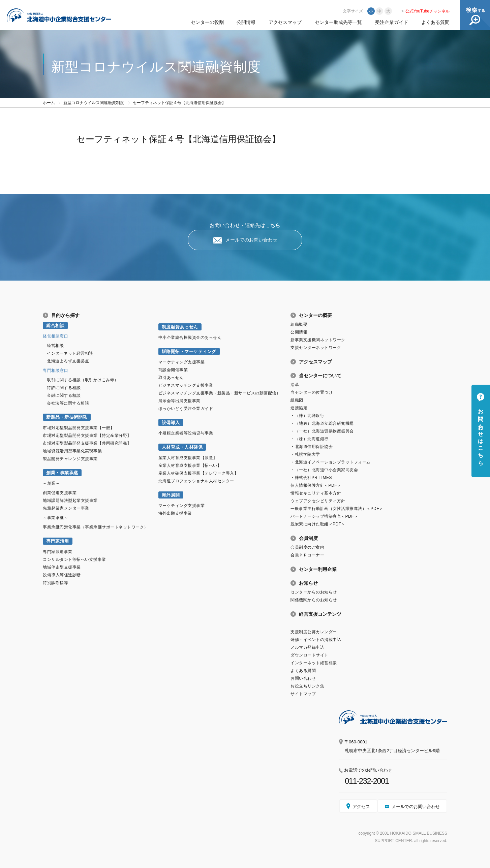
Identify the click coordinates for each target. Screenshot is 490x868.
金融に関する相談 (64, 395)
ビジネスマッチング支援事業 (186, 385)
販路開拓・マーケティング (189, 351)
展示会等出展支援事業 (179, 401)
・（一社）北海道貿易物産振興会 (322, 431)
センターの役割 (207, 22)
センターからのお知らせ (314, 592)
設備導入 (171, 423)
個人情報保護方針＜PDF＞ (316, 485)
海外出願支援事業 (175, 513)
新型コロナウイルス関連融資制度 (94, 103)
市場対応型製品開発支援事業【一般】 (79, 428)
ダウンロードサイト (310, 655)
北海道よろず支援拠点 (68, 361)
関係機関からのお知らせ (314, 600)
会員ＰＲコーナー (307, 555)
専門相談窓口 (55, 371)
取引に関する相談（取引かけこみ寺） (83, 380)
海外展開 (171, 495)
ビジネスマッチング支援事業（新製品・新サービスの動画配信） (220, 393)
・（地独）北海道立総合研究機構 (322, 423)
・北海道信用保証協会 (312, 447)
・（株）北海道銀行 (310, 439)
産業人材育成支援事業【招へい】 (190, 465)
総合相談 (55, 326)
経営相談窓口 (55, 336)
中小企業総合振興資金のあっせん (190, 337)
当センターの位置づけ (312, 392)
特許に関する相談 (64, 388)
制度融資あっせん (180, 327)
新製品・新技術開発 (67, 417)
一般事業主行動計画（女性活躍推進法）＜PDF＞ (337, 509)
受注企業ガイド (392, 22)
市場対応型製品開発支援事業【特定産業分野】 (87, 436)
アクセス (361, 807)
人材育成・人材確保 (182, 447)
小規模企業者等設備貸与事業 (186, 433)
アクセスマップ (285, 22)
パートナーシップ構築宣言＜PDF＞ (324, 516)
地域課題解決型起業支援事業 (70, 501)
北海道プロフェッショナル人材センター (196, 481)
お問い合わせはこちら (481, 434)
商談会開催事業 (173, 370)
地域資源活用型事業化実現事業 (72, 451)
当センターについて (320, 376)
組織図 (297, 400)
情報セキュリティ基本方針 (316, 493)
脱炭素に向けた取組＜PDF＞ (318, 524)
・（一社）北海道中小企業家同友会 (324, 470)
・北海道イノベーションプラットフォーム (331, 462)
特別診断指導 (55, 583)
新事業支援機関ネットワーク (318, 340)
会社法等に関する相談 (68, 403)
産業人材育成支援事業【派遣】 (188, 458)
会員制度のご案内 (307, 547)
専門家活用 (58, 541)
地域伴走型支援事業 (62, 567)
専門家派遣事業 (58, 552)
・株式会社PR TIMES (311, 478)
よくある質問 (435, 22)
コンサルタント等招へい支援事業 (74, 559)
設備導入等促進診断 (62, 575)
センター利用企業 (318, 569)
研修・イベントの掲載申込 (316, 640)
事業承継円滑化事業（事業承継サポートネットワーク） (96, 527)
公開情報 (246, 22)
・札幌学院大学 (305, 454)
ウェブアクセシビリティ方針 (318, 501)
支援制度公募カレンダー (314, 632)
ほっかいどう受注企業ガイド (186, 409)
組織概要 (299, 324)
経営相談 (55, 346)
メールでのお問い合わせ (251, 240)
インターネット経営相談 (70, 353)
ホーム (49, 103)
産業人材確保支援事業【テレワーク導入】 (198, 473)
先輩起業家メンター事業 (66, 508)
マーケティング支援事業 (182, 362)
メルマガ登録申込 (307, 647)
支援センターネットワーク (316, 348)
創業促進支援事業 (60, 493)
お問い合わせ (303, 678)
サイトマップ (303, 694)
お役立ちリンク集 (307, 686)
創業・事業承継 (62, 473)
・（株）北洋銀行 (307, 416)
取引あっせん (171, 378)
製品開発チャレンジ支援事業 (70, 459)
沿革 (295, 385)
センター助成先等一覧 (338, 22)
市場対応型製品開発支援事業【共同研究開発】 (87, 443)
